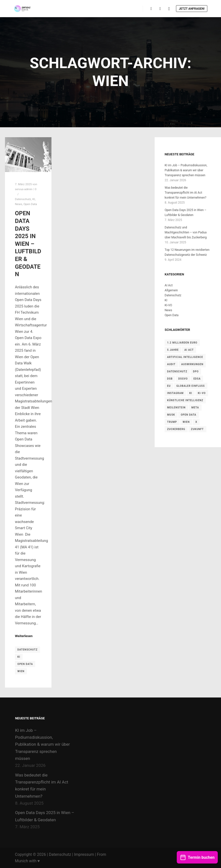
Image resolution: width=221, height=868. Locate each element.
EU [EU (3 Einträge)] (169, 386)
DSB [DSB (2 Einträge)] (170, 379)
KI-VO (168, 305)
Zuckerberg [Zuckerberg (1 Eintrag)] (176, 429)
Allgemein (171, 290)
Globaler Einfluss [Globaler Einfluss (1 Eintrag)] (191, 386)
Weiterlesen (24, 636)
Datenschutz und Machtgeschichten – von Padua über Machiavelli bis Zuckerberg (186, 232)
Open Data (30, 204)
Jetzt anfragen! (192, 9)
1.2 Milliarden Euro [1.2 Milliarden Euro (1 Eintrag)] (182, 343)
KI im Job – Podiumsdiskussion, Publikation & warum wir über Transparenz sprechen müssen (186, 170)
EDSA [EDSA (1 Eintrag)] (197, 379)
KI (34, 199)
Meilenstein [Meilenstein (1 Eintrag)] (176, 408)
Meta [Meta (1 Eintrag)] (195, 408)
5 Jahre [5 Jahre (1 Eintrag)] (173, 350)
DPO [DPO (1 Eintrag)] (196, 371)
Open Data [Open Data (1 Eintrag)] (188, 415)
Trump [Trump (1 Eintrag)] (172, 422)
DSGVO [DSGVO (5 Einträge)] (183, 379)
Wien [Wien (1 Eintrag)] (186, 422)
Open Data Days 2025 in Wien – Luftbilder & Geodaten (28, 244)
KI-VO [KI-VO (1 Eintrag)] (202, 393)
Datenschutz (23, 199)
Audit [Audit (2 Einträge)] (171, 364)
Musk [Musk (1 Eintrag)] (171, 415)
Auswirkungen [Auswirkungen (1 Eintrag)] (192, 364)
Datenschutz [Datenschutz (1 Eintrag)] (177, 371)
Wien (21, 671)
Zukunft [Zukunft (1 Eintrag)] (197, 429)
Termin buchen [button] (197, 855)
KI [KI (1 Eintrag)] (191, 393)
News (19, 204)
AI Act (169, 285)
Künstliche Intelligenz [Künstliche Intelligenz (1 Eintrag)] (185, 400)
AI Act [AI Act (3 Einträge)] (189, 350)
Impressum (84, 854)
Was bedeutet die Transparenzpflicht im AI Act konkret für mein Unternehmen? (185, 193)
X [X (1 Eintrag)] (196, 422)
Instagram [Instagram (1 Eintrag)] (175, 393)
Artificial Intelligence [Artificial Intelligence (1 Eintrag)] (185, 357)
